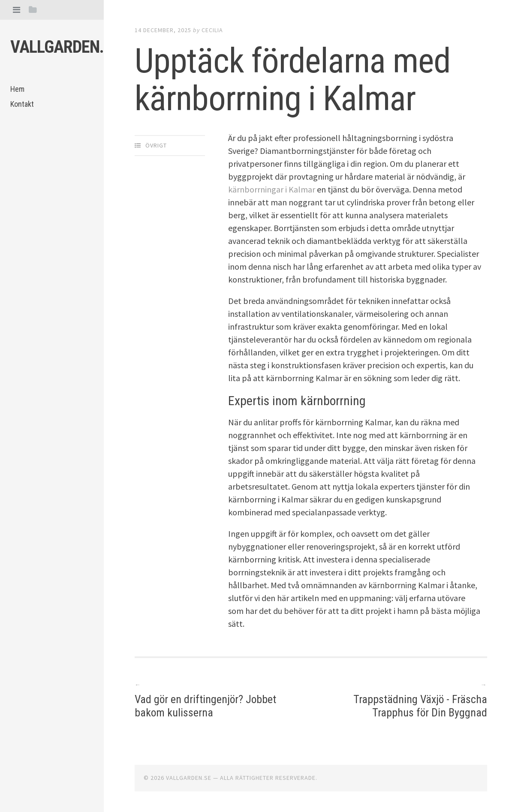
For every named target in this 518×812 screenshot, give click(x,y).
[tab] (17, 10)
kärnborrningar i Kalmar (272, 189)
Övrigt (156, 145)
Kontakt (22, 104)
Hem (17, 89)
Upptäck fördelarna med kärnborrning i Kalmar (292, 80)
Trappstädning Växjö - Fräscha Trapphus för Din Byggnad (420, 706)
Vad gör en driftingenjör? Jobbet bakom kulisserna (206, 706)
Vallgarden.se (65, 47)
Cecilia (212, 30)
